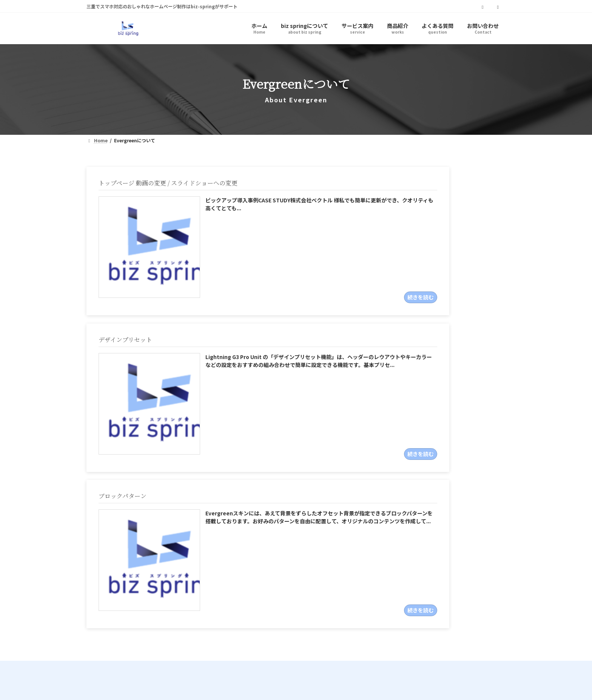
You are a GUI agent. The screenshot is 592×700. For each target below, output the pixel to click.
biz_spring (157, 551)
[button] (428, 560)
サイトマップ (182, 666)
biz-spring (286, 653)
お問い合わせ (231, 666)
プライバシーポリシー (122, 666)
